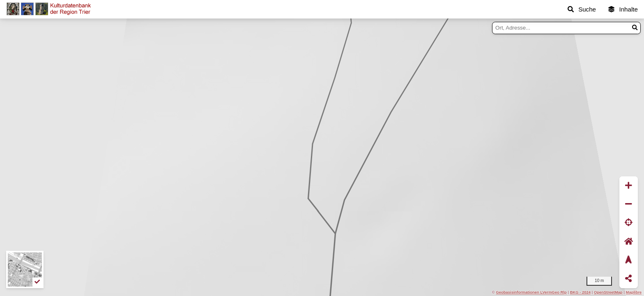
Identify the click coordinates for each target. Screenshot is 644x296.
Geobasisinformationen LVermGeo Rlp (531, 292)
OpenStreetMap (608, 292)
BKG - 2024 (580, 292)
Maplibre (634, 292)
